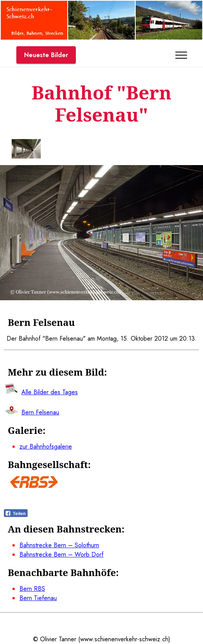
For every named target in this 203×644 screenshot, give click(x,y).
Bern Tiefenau (38, 598)
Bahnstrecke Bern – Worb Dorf (61, 554)
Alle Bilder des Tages (50, 392)
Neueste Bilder (46, 55)
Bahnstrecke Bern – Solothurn (59, 545)
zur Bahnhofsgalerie (46, 446)
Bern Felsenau (40, 412)
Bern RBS (32, 589)
